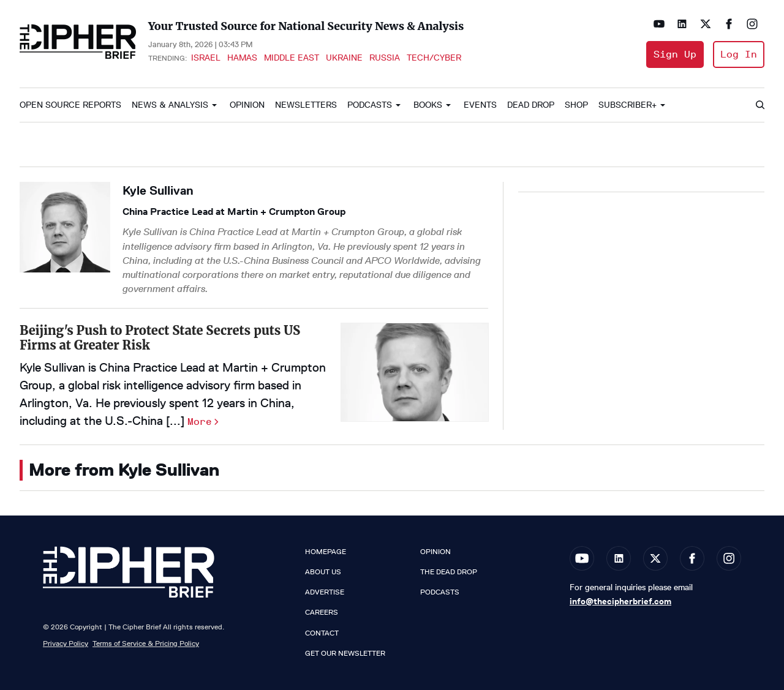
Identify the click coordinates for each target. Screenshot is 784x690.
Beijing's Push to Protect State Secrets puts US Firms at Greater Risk (160, 338)
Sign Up (675, 54)
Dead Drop (531, 105)
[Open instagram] (752, 24)
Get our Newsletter (345, 653)
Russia (385, 58)
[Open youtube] (659, 24)
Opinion (247, 105)
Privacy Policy (66, 643)
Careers (322, 612)
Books (428, 105)
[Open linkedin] (682, 24)
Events (480, 105)
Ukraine (344, 58)
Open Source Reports (70, 105)
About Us (323, 572)
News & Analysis (170, 105)
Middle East (292, 58)
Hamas (242, 58)
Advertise (325, 592)
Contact (322, 633)
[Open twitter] (706, 24)
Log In (739, 54)
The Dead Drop (449, 572)
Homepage (326, 552)
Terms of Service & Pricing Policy (146, 643)
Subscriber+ (628, 105)
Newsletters (306, 105)
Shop (576, 105)
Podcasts (370, 105)
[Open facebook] (729, 24)
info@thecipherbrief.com (620, 601)
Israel (206, 58)
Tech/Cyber (434, 58)
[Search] (759, 105)
